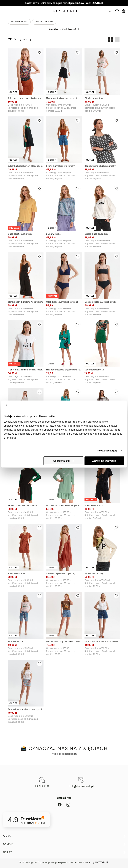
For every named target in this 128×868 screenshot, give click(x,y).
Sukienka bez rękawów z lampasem (26, 166)
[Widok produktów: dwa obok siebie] (110, 39)
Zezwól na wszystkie (104, 461)
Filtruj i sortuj (19, 39)
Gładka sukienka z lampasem (23, 505)
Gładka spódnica (94, 98)
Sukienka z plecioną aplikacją (61, 573)
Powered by (96, 862)
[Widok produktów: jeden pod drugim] (117, 39)
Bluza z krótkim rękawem (20, 234)
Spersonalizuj (63, 461)
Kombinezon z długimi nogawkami (25, 302)
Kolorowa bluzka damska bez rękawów (26, 98)
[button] (64, 836)
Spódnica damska (94, 370)
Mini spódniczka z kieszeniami (61, 98)
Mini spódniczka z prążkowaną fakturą (64, 370)
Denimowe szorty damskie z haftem (64, 641)
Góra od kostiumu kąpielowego (62, 302)
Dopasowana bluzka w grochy (100, 166)
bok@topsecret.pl (81, 786)
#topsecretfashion (64, 754)
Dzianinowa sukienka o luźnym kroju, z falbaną (64, 505)
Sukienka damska (94, 505)
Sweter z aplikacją (94, 573)
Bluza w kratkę (53, 234)
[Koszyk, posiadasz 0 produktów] (124, 11)
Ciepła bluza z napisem (96, 234)
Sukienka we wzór (16, 573)
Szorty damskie (15, 641)
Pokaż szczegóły (107, 451)
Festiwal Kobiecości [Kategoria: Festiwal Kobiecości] (64, 30)
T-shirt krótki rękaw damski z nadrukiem (26, 370)
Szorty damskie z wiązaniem (61, 166)
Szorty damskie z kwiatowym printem (26, 709)
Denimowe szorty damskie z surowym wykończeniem (102, 641)
